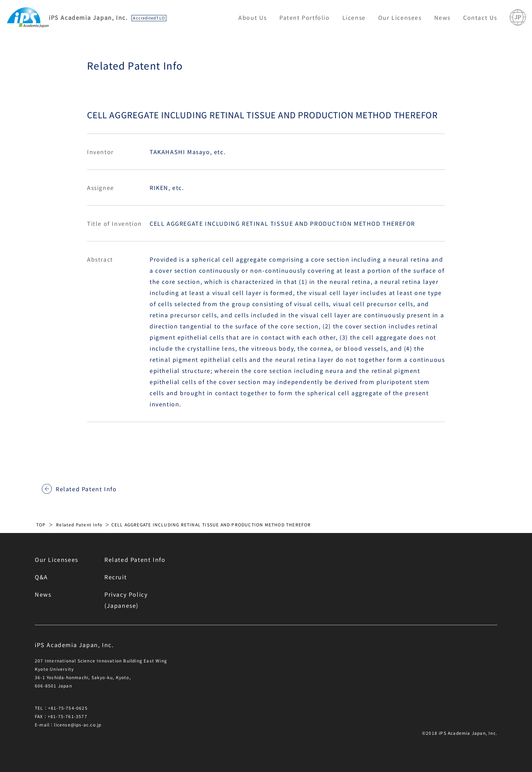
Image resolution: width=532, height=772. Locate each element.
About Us (253, 17)
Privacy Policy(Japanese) (126, 600)
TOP (41, 524)
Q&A (41, 577)
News (442, 17)
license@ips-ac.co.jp (78, 725)
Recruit (116, 577)
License (354, 17)
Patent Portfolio (305, 17)
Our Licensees (400, 17)
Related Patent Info (86, 489)
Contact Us (480, 17)
